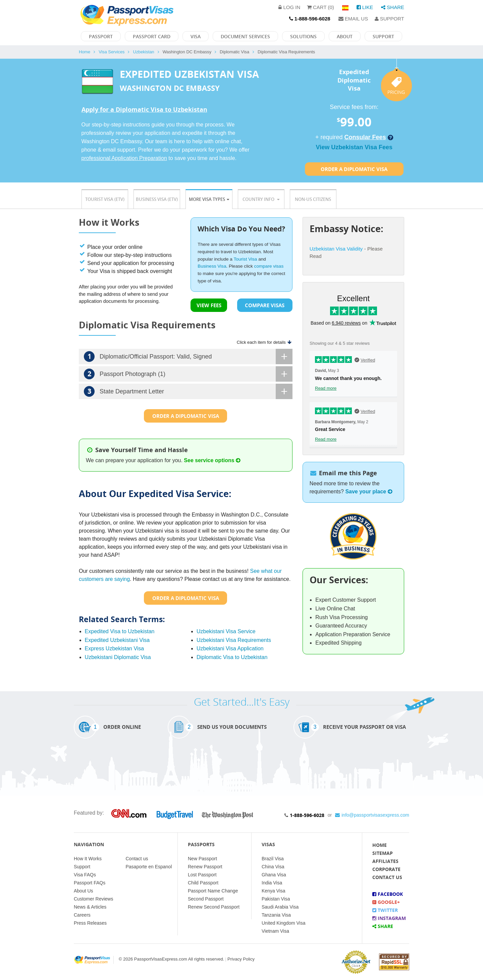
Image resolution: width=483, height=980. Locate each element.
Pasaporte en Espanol (149, 867)
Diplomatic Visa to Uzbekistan (232, 657)
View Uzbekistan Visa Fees (354, 147)
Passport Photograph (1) (188, 374)
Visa (196, 36)
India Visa (272, 883)
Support (389, 19)
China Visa (273, 867)
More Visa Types (209, 199)
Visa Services (112, 52)
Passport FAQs (90, 883)
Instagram (389, 918)
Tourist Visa (245, 259)
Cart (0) (320, 7)
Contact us (137, 859)
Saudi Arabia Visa (280, 907)
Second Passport (206, 899)
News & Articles (90, 907)
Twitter (385, 910)
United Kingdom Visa (283, 923)
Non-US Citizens (313, 199)
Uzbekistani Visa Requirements (234, 640)
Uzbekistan (143, 52)
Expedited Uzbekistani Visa (117, 640)
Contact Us (387, 877)
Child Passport (203, 883)
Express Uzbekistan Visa (115, 648)
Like (365, 7)
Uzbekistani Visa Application (230, 648)
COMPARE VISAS (265, 305)
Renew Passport (205, 867)
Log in (289, 7)
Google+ (386, 902)
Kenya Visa (274, 891)
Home (85, 52)
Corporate (386, 869)
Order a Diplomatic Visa (354, 169)
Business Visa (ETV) (157, 199)
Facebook (388, 894)
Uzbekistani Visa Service (226, 631)
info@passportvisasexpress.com (372, 815)
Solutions (303, 36)
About (345, 36)
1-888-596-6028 (307, 815)
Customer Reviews (93, 899)
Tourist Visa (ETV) (105, 199)
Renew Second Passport (214, 907)
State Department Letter (188, 391)
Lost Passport (202, 875)
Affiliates (385, 861)
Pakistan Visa (276, 899)
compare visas (269, 266)
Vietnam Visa (275, 931)
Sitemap (383, 853)
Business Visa (212, 266)
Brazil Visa (273, 859)
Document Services (245, 36)
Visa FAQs (85, 875)
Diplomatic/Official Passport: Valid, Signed (188, 357)
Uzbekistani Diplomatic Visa (118, 657)
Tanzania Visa (276, 915)
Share (393, 7)
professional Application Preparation (124, 158)
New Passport (202, 859)
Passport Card (152, 36)
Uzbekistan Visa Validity (336, 249)
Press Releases (90, 923)
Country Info (261, 199)
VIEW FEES (209, 305)
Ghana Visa (274, 875)
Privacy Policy (241, 959)
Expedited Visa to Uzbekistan (120, 631)
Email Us (353, 19)
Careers (82, 915)
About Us (84, 891)
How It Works (88, 859)
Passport (101, 36)
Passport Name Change (213, 891)
